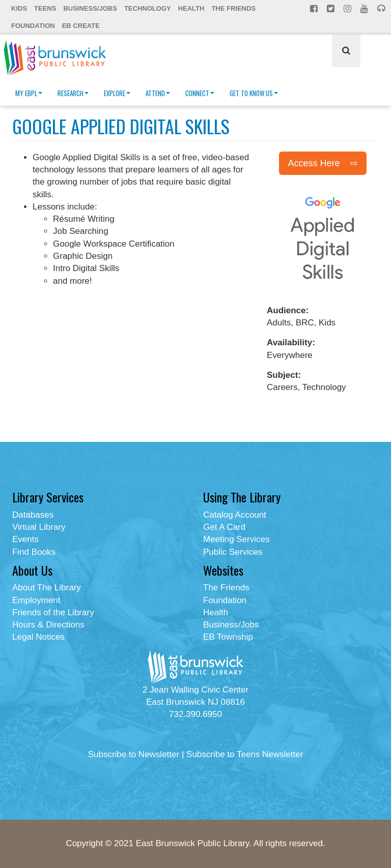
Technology (148, 8)
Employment (36, 600)
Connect (200, 93)
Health (191, 8)
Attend (158, 93)
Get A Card (224, 527)
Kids (19, 8)
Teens (45, 8)
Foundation (33, 26)
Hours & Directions (48, 625)
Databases (33, 515)
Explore (117, 93)
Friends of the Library (53, 612)
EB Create (81, 26)
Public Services (233, 552)
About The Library (47, 588)
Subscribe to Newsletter (134, 754)
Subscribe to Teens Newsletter (245, 754)
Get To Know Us (254, 93)
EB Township (228, 637)
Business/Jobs (90, 8)
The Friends (233, 8)
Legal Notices (38, 637)
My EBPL (29, 93)
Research (73, 93)
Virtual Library (39, 527)
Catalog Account (235, 515)
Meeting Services (236, 539)
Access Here (314, 163)
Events (25, 539)
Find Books (34, 552)
